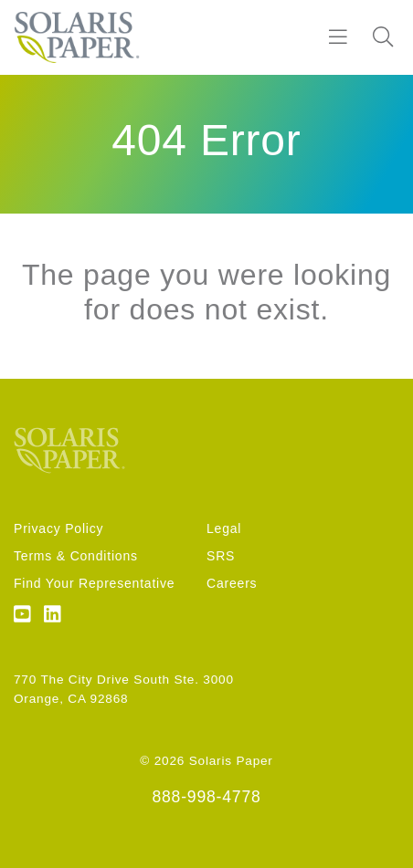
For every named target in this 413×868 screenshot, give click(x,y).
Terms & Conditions (76, 556)
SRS (221, 556)
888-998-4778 (206, 797)
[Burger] (338, 37)
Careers (232, 583)
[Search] (383, 37)
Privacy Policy (58, 528)
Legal (224, 528)
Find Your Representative (94, 583)
